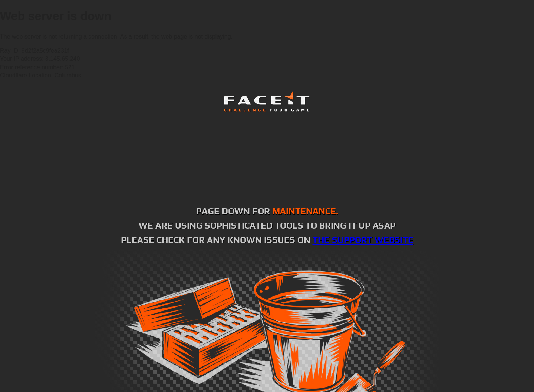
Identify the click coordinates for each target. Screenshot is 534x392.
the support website (363, 240)
